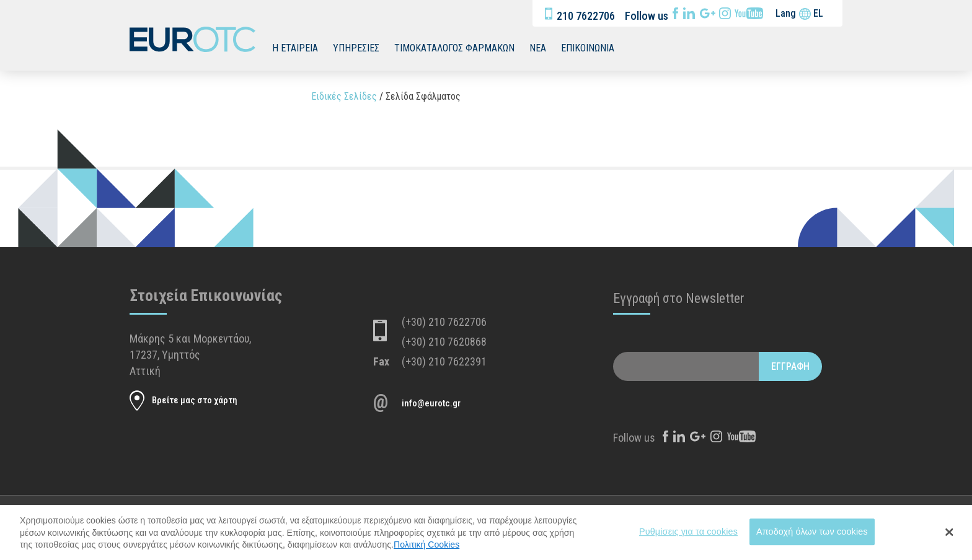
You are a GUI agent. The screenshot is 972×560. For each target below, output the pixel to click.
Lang (786, 13)
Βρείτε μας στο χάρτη (195, 400)
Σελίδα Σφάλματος (423, 96)
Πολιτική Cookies (426, 553)
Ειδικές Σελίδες (344, 96)
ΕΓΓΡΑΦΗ (790, 366)
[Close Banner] (950, 541)
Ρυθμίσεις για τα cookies (688, 540)
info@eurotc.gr (431, 403)
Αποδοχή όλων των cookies (812, 540)
